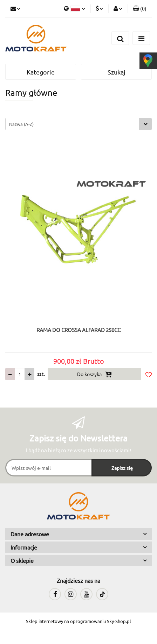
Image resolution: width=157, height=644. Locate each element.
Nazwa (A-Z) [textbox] (21, 124)
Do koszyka (94, 374)
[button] (140, 9)
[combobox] (78, 124)
